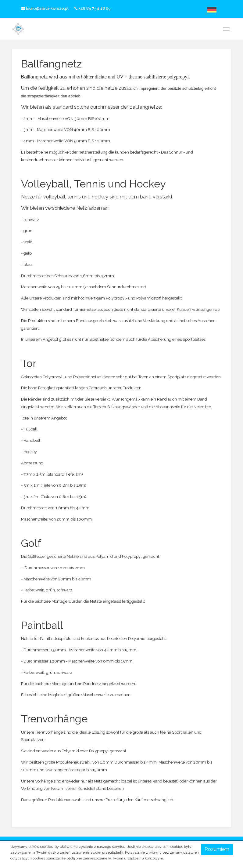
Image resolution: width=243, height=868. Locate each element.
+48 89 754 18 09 (93, 8)
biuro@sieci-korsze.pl (45, 8)
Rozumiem (217, 849)
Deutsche (216, 10)
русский (226, 10)
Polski (195, 10)
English (205, 10)
